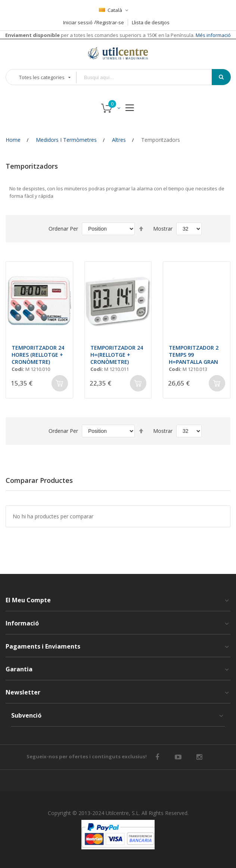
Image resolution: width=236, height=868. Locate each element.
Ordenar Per (63, 229)
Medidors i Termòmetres (66, 140)
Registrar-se (110, 22)
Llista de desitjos (151, 22)
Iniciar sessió (78, 22)
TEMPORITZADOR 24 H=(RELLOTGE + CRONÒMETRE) (117, 355)
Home (13, 140)
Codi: (18, 369)
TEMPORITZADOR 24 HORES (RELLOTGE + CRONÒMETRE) (38, 355)
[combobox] (149, 77)
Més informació (213, 35)
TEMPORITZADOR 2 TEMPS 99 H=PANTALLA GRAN (194, 355)
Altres (119, 140)
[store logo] (118, 53)
